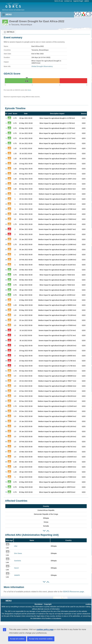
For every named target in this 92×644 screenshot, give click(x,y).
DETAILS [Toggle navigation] (9, 32)
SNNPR (17, 575)
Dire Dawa (18, 553)
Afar (16, 546)
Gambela (18, 561)
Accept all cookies (17, 639)
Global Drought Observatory (42, 66)
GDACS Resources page (73, 592)
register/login (78, 1)
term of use (59, 1)
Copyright (48, 604)
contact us (68, 1)
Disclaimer (39, 604)
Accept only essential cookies (41, 639)
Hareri (17, 568)
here (29, 90)
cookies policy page (45, 629)
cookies (88, 604)
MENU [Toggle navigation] (7, 15)
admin (87, 1)
